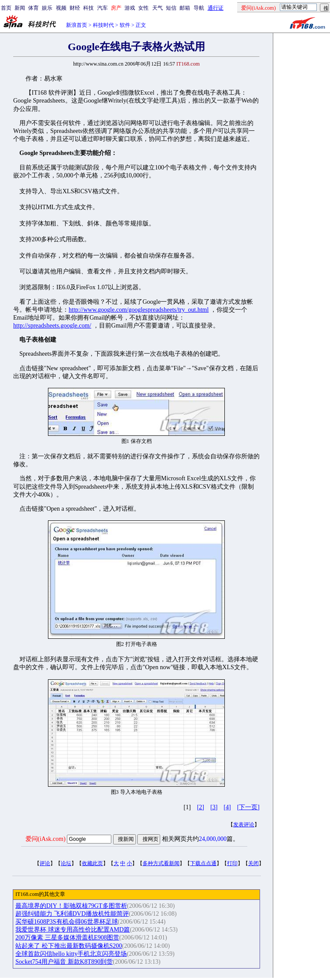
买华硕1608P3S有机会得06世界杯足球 (67, 922)
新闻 (20, 8)
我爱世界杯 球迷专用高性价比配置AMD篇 (73, 930)
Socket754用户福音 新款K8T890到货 (64, 962)
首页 (6, 8)
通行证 (216, 8)
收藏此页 (92, 863)
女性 (143, 8)
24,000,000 (213, 839)
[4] (227, 807)
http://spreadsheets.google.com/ (52, 326)
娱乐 (47, 8)
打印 (232, 863)
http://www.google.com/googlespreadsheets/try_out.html (139, 310)
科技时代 (103, 25)
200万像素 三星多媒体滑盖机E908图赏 (67, 938)
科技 (88, 8)
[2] (201, 807)
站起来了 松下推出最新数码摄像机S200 (69, 946)
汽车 (103, 8)
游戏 (130, 8)
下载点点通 (203, 863)
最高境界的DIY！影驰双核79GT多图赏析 (71, 906)
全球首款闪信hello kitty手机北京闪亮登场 (71, 954)
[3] (214, 807)
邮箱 (185, 8)
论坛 (66, 863)
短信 (171, 8)
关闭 (253, 863)
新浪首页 (77, 25)
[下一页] (248, 807)
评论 (45, 863)
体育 (33, 8)
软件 (125, 25)
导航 (199, 8)
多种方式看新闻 (161, 863)
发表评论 (244, 825)
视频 (61, 8)
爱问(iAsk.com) (46, 839)
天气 (158, 8)
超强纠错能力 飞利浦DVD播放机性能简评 (72, 914)
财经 (75, 8)
